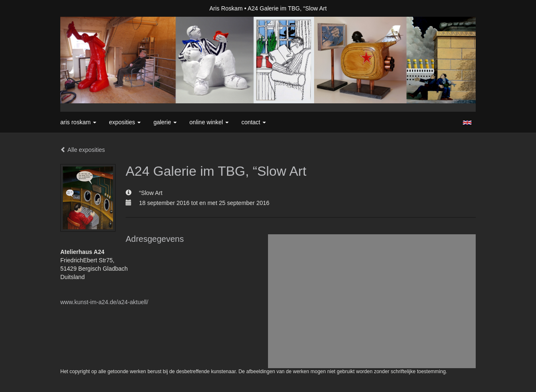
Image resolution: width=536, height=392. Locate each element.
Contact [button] (254, 122)
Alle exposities (83, 150)
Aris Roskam (226, 8)
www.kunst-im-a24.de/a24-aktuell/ (104, 302)
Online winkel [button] (209, 122)
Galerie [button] (165, 122)
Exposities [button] (125, 122)
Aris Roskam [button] (78, 122)
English (467, 123)
